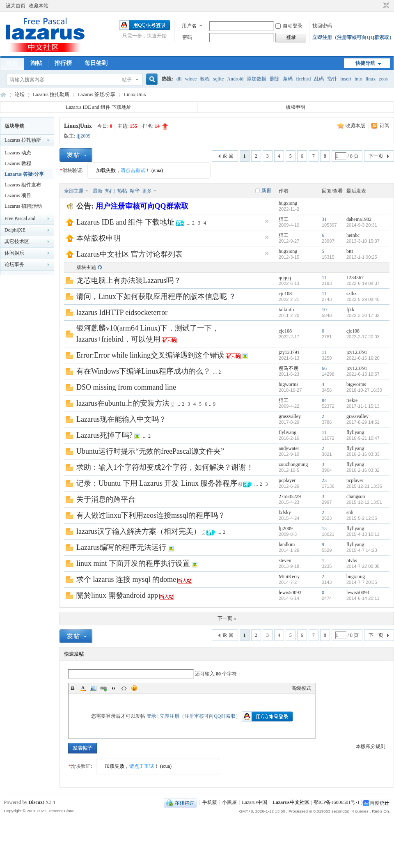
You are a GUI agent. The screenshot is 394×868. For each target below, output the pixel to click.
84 (324, 400)
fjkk (350, 310)
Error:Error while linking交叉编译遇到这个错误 (150, 355)
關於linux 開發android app (117, 595)
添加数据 (257, 79)
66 (324, 368)
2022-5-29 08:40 (363, 299)
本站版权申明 (98, 238)
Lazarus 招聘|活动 (23, 206)
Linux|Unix (78, 126)
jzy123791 (289, 352)
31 (324, 219)
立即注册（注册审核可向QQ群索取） (353, 37)
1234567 (355, 278)
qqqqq (285, 278)
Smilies (134, 688)
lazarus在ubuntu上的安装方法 (123, 403)
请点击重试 (133, 170)
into (358, 79)
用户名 (189, 26)
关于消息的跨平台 (106, 499)
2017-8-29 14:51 (363, 422)
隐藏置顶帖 (267, 221)
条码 (288, 79)
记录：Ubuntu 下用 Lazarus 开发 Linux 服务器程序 (157, 483)
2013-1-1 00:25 (362, 257)
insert (346, 79)
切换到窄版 (385, 6)
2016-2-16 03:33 (363, 454)
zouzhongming (293, 464)
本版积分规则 (371, 746)
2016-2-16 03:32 (363, 470)
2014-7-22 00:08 (363, 566)
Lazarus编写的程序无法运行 (121, 547)
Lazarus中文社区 (3, 95)
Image (93, 688)
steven (285, 560)
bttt (350, 251)
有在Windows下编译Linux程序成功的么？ (143, 371)
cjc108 (285, 294)
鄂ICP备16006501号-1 (337, 802)
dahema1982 (359, 219)
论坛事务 (14, 264)
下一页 (376, 156)
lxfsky (285, 512)
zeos (383, 79)
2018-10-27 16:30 (364, 390)
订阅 (385, 126)
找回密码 (322, 26)
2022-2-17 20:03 (363, 337)
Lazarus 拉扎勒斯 (51, 94)
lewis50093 (290, 592)
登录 (151, 716)
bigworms (289, 384)
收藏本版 (356, 126)
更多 (147, 191)
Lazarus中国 (254, 802)
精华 (135, 191)
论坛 (12, 63)
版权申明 (295, 107)
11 (324, 278)
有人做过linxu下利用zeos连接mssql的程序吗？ (151, 515)
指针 (332, 79)
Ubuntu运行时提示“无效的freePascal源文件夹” (150, 451)
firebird (303, 79)
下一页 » (227, 618)
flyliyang (287, 432)
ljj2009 (83, 136)
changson (356, 496)
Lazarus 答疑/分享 (96, 94)
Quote (114, 688)
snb (350, 512)
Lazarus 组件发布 (23, 185)
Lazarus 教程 (18, 163)
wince (191, 79)
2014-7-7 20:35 (362, 582)
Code (124, 688)
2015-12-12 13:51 (364, 502)
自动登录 (289, 26)
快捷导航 (365, 63)
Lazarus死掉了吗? (104, 435)
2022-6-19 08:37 (363, 283)
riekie (352, 400)
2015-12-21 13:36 (364, 486)
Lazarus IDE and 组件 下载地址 (99, 107)
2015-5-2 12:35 (362, 518)
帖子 (127, 80)
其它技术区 (17, 241)
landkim (287, 544)
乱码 (319, 79)
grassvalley (290, 416)
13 (324, 528)
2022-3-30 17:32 (363, 315)
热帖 (122, 191)
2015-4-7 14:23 (362, 550)
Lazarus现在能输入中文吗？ (121, 419)
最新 (98, 191)
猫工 (284, 219)
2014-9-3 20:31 (362, 225)
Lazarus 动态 (18, 153)
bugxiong (288, 203)
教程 (205, 79)
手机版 (210, 802)
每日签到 (96, 63)
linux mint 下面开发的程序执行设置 (133, 563)
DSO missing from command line (126, 387)
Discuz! (37, 802)
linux (371, 79)
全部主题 (74, 191)
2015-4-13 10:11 (363, 534)
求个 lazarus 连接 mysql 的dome (126, 579)
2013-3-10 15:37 (363, 241)
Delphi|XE (15, 230)
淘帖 (36, 63)
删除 (275, 79)
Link (103, 688)
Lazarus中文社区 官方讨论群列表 (129, 254)
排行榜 (63, 63)
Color (83, 688)
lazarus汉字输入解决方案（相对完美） (139, 531)
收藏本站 (39, 6)
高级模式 (301, 688)
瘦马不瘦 (289, 368)
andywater (289, 448)
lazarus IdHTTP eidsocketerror (122, 312)
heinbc (353, 235)
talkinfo (286, 310)
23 (324, 480)
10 (324, 310)
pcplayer (287, 480)
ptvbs (352, 560)
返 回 (228, 156)
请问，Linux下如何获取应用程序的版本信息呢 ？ (156, 296)
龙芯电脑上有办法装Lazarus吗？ (129, 280)
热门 (110, 191)
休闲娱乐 (14, 253)
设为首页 (16, 6)
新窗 (266, 191)
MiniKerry (289, 576)
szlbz (352, 294)
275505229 (290, 496)
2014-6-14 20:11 (363, 598)
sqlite (218, 79)
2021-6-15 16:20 (363, 358)
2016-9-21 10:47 (363, 438)
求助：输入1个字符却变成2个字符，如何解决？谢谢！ (165, 467)
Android (235, 79)
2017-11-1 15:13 (363, 406)
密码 (187, 37)
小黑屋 (229, 802)
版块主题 (86, 267)
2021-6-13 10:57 (363, 374)
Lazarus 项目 (18, 195)
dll (179, 79)
